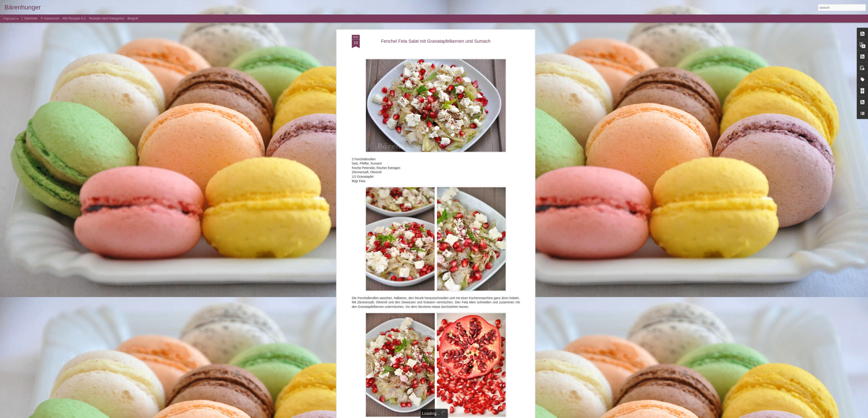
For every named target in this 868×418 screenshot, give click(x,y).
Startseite (31, 18)
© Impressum (50, 18)
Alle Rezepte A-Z (74, 18)
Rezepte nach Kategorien (107, 18)
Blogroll (133, 18)
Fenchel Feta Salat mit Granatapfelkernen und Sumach (436, 41)
